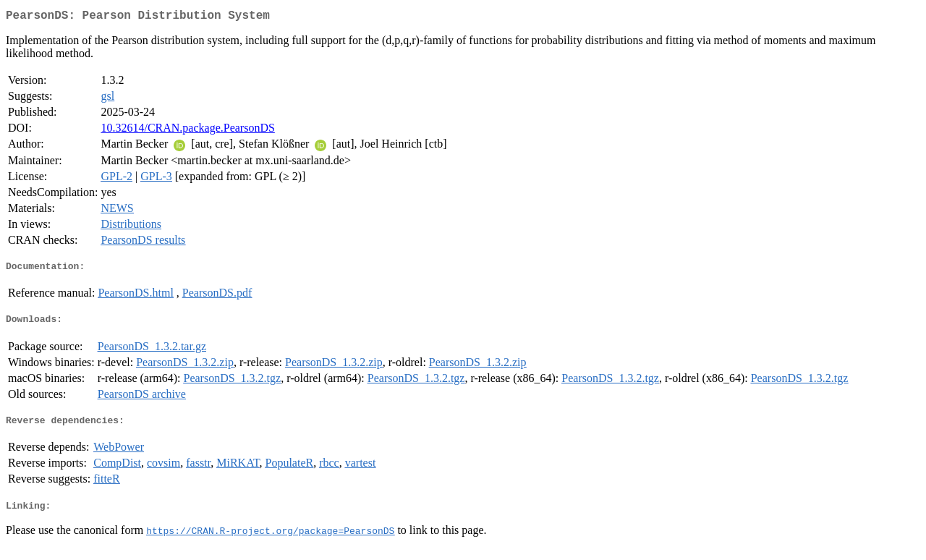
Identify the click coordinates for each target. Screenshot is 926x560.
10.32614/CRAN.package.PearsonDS (187, 131)
